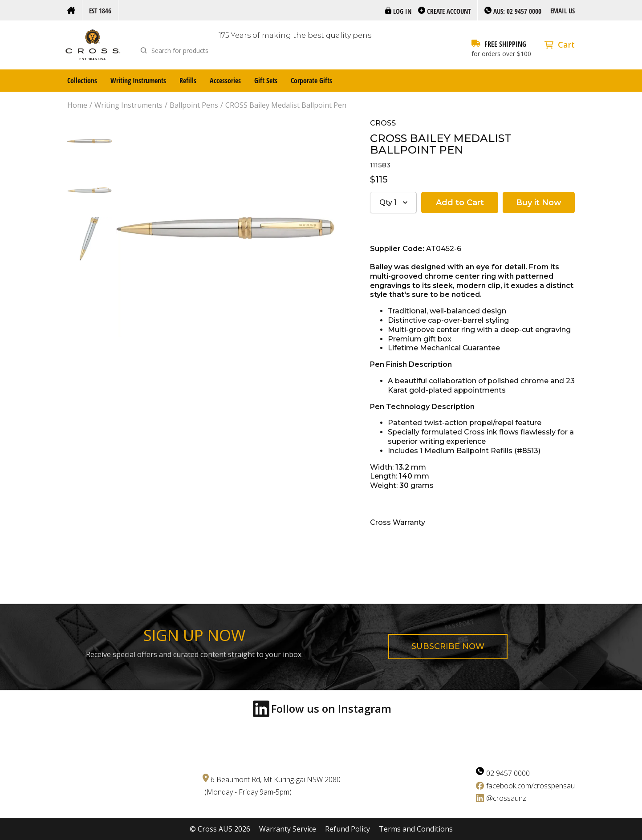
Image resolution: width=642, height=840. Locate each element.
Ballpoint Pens (194, 105)
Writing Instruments (138, 81)
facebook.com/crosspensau (530, 786)
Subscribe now (448, 646)
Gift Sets (266, 81)
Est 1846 (100, 11)
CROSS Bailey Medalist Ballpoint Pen (286, 105)
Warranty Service (288, 829)
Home (77, 105)
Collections (82, 81)
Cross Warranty (398, 522)
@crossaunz (506, 798)
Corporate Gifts (311, 81)
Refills (188, 81)
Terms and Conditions (416, 829)
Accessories (225, 81)
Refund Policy (347, 829)
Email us (563, 11)
